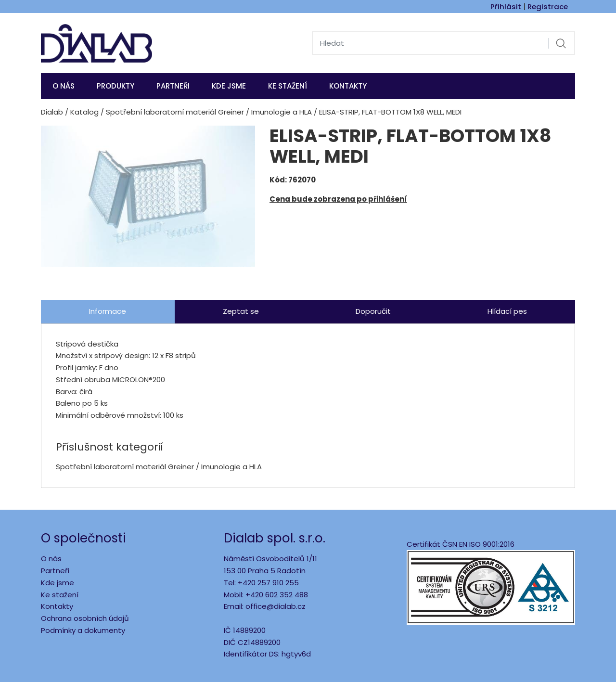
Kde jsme (58, 583)
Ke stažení (288, 86)
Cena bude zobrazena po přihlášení (338, 199)
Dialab (52, 112)
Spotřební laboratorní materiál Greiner (175, 112)
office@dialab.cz (276, 606)
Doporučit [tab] (373, 311)
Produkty (115, 86)
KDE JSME (229, 86)
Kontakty (348, 86)
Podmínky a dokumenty (83, 630)
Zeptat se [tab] (241, 311)
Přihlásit (506, 6)
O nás (64, 86)
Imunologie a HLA (282, 112)
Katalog (84, 112)
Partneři (173, 86)
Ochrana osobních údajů (85, 618)
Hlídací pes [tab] (507, 311)
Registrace (548, 6)
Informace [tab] (108, 311)
